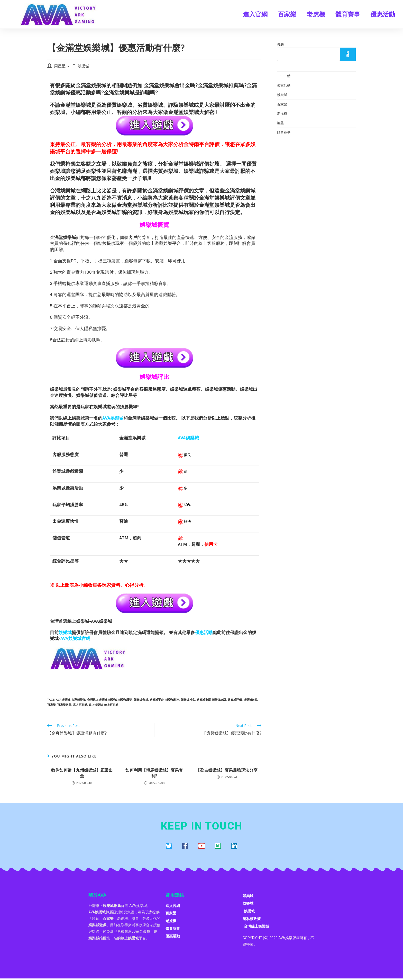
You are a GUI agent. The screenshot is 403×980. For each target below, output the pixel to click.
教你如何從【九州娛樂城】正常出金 (82, 773)
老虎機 (316, 14)
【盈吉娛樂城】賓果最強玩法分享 (227, 770)
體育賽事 (348, 14)
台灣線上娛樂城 (97, 700)
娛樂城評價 (235, 700)
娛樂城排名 (188, 700)
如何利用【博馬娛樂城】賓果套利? (154, 773)
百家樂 (287, 14)
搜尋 (280, 44)
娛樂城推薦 (204, 700)
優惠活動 (383, 14)
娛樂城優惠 (125, 700)
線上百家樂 (111, 705)
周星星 (60, 66)
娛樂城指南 (172, 700)
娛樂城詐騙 (219, 700)
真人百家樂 (80, 705)
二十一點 (284, 76)
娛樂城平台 (157, 700)
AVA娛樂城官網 (75, 638)
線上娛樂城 (96, 705)
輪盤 (280, 123)
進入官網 (255, 14)
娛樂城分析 (141, 700)
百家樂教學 (64, 705)
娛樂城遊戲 (250, 700)
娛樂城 (83, 66)
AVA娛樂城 (63, 700)
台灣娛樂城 (79, 700)
